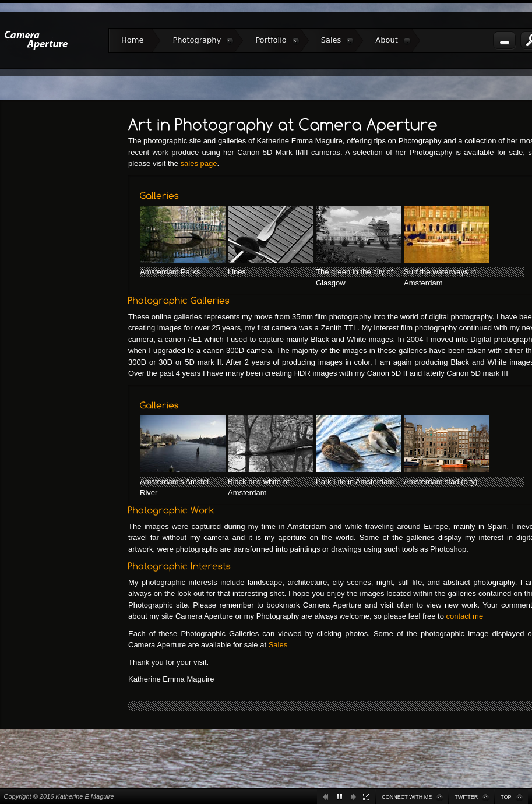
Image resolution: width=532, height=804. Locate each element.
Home (132, 40)
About (393, 40)
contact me (465, 616)
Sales (338, 40)
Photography (203, 40)
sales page (199, 163)
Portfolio (277, 40)
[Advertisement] (64, 287)
